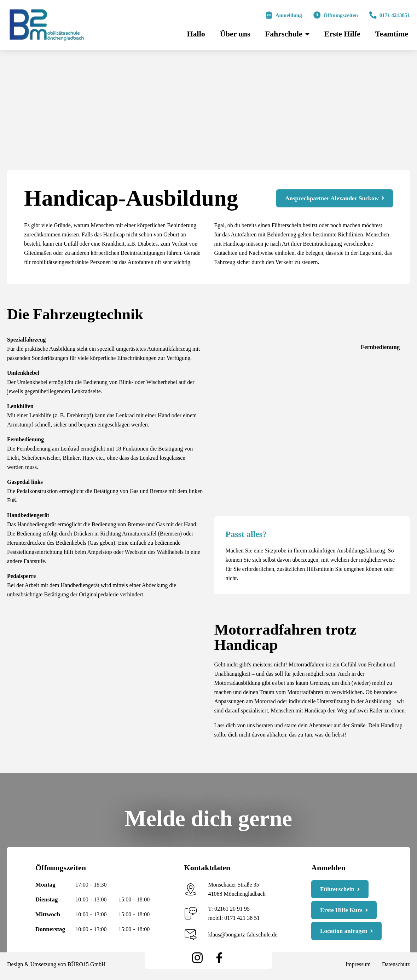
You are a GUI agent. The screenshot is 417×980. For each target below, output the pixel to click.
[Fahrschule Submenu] (307, 34)
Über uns (235, 34)
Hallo (196, 34)
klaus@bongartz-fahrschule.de (243, 935)
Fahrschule (284, 34)
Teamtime (392, 34)
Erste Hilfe (342, 34)
